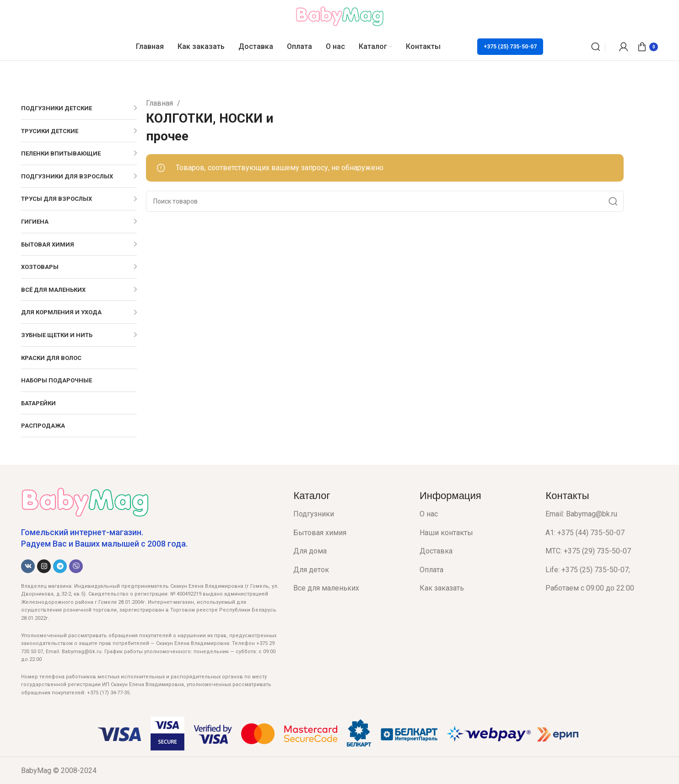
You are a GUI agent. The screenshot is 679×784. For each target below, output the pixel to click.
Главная (160, 103)
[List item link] (350, 514)
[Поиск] (596, 47)
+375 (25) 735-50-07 (510, 47)
